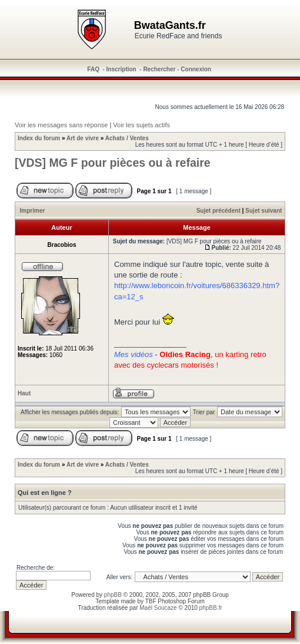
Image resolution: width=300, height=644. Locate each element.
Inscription (121, 69)
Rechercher (159, 69)
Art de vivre (83, 138)
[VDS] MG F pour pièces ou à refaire (113, 163)
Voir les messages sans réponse (61, 125)
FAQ (93, 69)
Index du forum (39, 138)
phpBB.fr (211, 608)
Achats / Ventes (127, 138)
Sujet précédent (219, 211)
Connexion (196, 69)
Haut (24, 393)
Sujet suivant (264, 211)
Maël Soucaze (158, 608)
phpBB (113, 595)
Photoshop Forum (181, 601)
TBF (151, 601)
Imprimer (33, 211)
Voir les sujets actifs (141, 125)
